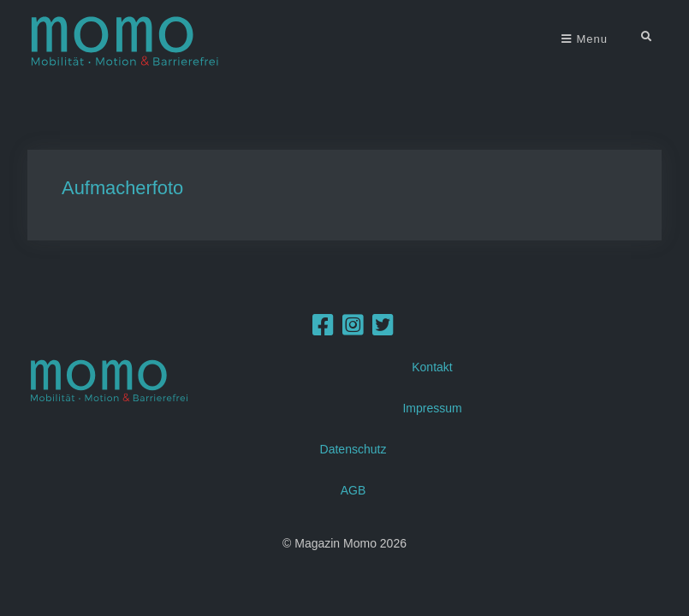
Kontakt (432, 366)
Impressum (432, 407)
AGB (353, 489)
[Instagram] (353, 329)
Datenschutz (353, 448)
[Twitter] (383, 329)
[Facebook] (323, 329)
